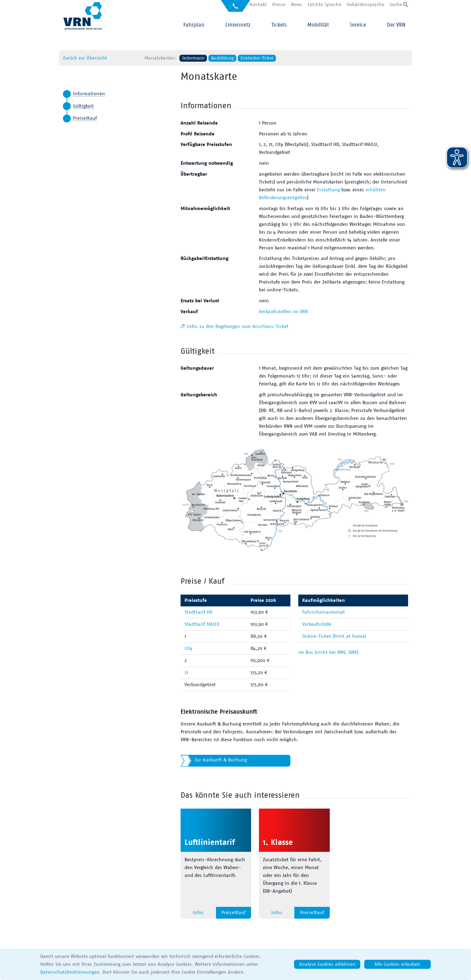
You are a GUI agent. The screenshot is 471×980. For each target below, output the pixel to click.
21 (186, 673)
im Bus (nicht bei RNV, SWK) (328, 652)
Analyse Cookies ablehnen (327, 964)
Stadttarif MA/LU (202, 624)
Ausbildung (222, 58)
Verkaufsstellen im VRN (283, 312)
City (188, 648)
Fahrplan (194, 25)
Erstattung (328, 190)
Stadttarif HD (198, 612)
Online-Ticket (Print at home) (334, 636)
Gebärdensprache (365, 5)
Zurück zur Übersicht (85, 58)
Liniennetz (238, 25)
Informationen (89, 94)
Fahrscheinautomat (324, 612)
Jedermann (193, 58)
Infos (198, 913)
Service (358, 25)
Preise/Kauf (85, 118)
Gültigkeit (83, 106)
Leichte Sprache (324, 5)
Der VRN (396, 25)
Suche (396, 5)
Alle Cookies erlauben (397, 964)
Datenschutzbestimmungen (70, 972)
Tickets (279, 25)
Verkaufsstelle (317, 624)
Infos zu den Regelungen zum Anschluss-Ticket (237, 326)
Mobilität (318, 25)
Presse (279, 5)
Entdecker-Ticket (257, 58)
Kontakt (258, 5)
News (297, 5)
